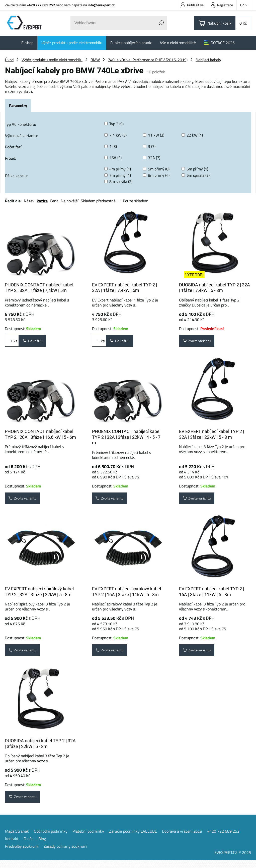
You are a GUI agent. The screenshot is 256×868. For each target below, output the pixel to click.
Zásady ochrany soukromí (65, 854)
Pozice (42, 201)
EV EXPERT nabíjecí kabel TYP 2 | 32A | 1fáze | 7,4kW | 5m (124, 288)
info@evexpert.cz (101, 5)
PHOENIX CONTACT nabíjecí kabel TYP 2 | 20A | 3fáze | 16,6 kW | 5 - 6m (40, 436)
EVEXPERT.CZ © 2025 (233, 860)
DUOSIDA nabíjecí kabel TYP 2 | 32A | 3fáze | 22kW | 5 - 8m (40, 750)
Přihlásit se (192, 5)
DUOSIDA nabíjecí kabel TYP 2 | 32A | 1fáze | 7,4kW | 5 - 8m (215, 288)
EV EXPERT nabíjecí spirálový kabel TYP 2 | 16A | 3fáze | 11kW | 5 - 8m (126, 596)
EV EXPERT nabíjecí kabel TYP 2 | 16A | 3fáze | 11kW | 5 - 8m (211, 596)
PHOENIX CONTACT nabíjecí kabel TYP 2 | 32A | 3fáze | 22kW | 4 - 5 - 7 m (126, 439)
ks (12, 342)
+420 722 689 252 (41, 5)
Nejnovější (70, 201)
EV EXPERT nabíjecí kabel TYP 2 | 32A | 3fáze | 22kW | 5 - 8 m (211, 436)
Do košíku (35, 342)
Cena (54, 201)
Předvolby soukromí (22, 854)
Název (29, 201)
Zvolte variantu (200, 342)
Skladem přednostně (98, 201)
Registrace (222, 5)
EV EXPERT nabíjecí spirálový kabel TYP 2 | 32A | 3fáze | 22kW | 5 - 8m (39, 596)
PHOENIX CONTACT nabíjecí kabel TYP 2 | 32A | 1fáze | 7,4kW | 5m (39, 288)
